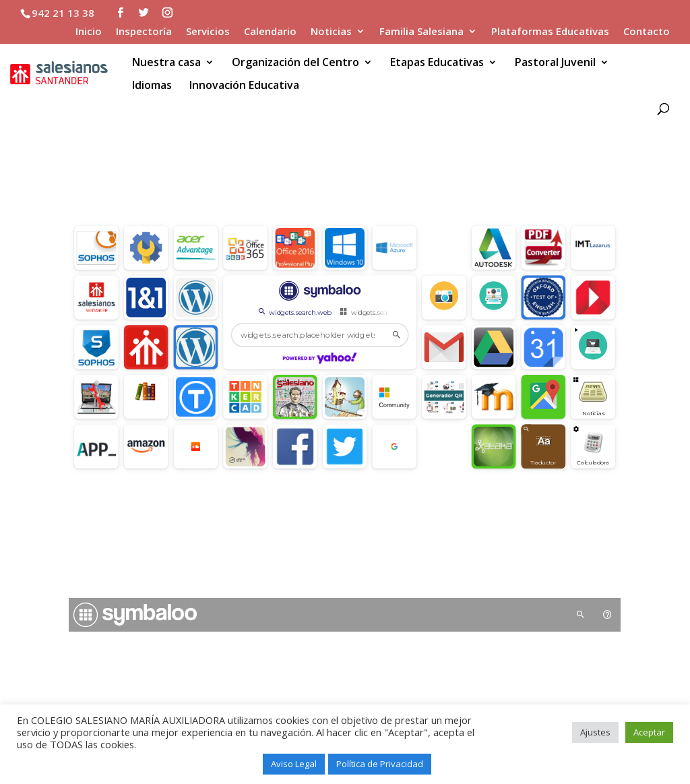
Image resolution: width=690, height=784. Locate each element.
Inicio (89, 32)
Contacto (647, 32)
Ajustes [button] (595, 732)
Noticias (331, 32)
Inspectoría (144, 32)
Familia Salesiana (421, 32)
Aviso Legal (294, 764)
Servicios (208, 32)
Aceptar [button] (649, 732)
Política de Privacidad (380, 764)
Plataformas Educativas (550, 32)
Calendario (270, 32)
